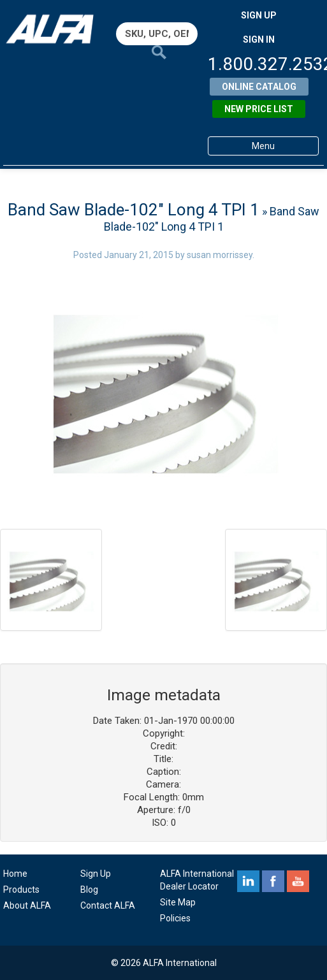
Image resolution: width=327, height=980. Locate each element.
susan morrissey (220, 255)
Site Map (178, 902)
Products (21, 890)
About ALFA (27, 905)
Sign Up (96, 874)
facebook (273, 881)
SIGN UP (259, 15)
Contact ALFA (108, 905)
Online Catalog (259, 87)
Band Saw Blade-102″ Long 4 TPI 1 (134, 210)
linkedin (248, 881)
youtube (298, 881)
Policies (175, 918)
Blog (89, 890)
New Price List (259, 109)
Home (15, 874)
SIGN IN (259, 40)
